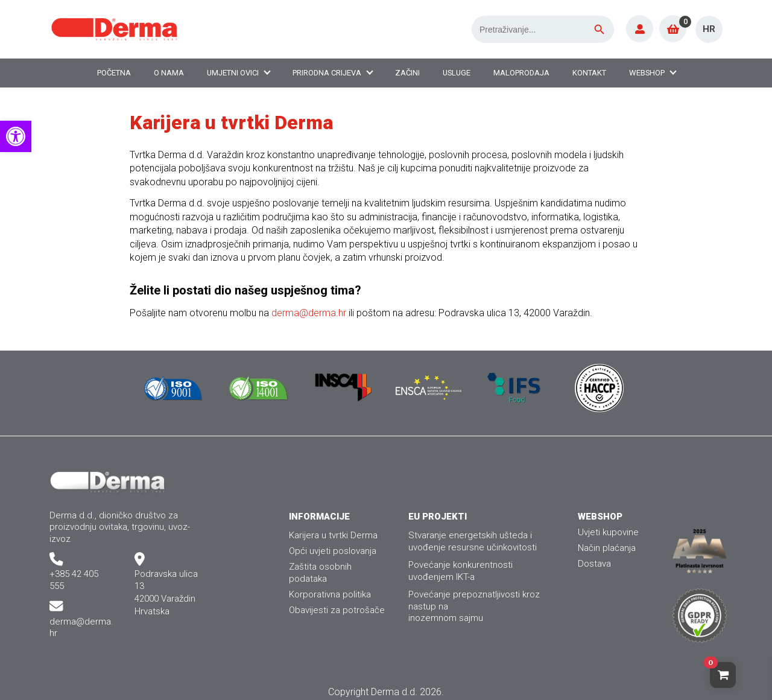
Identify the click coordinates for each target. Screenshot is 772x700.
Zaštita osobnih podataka (320, 572)
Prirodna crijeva (327, 73)
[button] (16, 136)
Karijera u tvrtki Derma (333, 535)
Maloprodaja (521, 73)
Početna (114, 73)
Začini (407, 73)
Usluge (457, 73)
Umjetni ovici (233, 73)
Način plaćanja (607, 548)
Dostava (594, 564)
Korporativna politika (330, 594)
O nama (169, 73)
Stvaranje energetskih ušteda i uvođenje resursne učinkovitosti (473, 541)
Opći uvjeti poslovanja (333, 551)
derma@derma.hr (309, 313)
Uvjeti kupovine (608, 532)
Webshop (647, 73)
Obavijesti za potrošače (337, 610)
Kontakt (589, 73)
